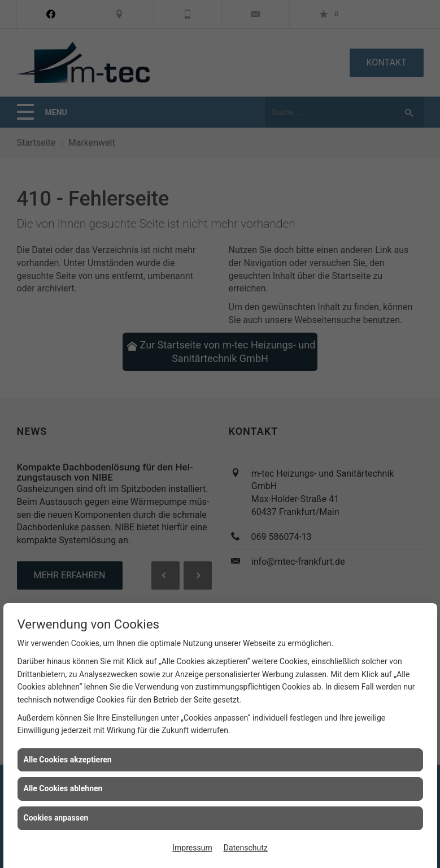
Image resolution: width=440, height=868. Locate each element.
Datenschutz (246, 848)
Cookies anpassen (56, 818)
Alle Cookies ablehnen (63, 788)
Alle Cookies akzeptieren (68, 760)
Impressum (192, 848)
